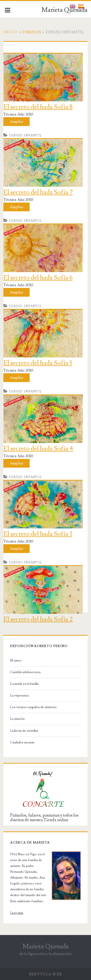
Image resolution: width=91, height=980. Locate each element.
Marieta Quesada (65, 10)
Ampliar (17, 122)
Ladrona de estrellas (24, 731)
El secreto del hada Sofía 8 (38, 107)
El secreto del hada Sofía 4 (38, 449)
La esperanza (19, 695)
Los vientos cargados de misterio (33, 707)
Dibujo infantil (26, 135)
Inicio (11, 32)
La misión (17, 719)
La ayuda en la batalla (24, 684)
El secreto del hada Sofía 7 (38, 192)
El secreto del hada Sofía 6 (38, 278)
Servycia (40, 974)
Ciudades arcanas (22, 742)
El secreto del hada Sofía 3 (38, 534)
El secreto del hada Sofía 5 (38, 363)
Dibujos (32, 32)
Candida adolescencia (25, 672)
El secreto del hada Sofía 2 (38, 619)
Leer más (17, 913)
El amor (16, 660)
